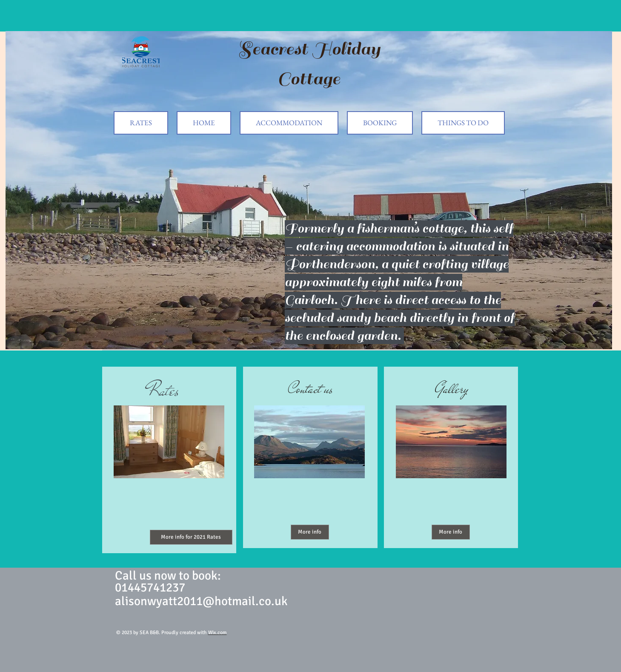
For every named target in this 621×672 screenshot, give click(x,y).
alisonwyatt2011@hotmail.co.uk (201, 601)
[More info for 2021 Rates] (191, 537)
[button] (309, 190)
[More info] (310, 532)
